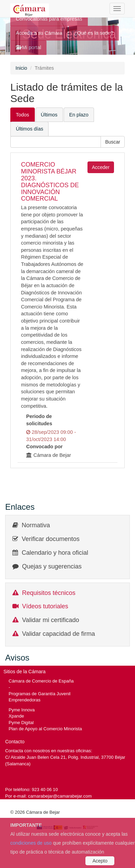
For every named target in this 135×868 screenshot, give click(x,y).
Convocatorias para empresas (49, 19)
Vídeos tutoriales (45, 606)
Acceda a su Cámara (39, 33)
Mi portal (28, 47)
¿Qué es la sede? (94, 33)
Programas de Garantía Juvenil (40, 694)
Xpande (16, 716)
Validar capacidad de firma (59, 634)
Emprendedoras (24, 700)
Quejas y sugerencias (52, 566)
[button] (113, 142)
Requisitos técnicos (49, 593)
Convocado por (44, 447)
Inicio (21, 68)
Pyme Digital (21, 723)
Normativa (36, 525)
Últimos (49, 115)
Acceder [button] (101, 167)
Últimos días (29, 129)
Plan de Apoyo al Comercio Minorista (45, 729)
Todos (23, 115)
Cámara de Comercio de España (41, 681)
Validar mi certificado (51, 620)
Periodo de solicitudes (39, 420)
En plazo (79, 115)
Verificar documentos (51, 539)
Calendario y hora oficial (55, 553)
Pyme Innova (22, 710)
